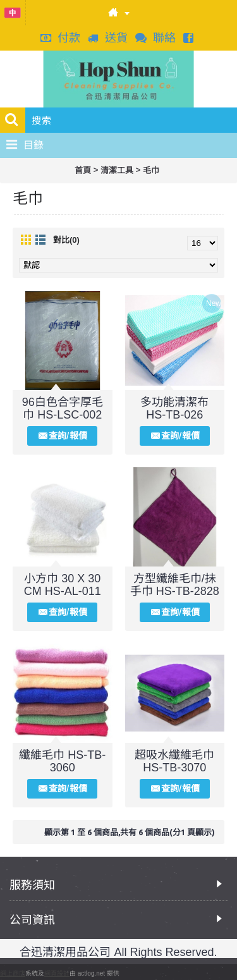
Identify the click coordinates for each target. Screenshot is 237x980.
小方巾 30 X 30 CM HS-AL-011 (63, 585)
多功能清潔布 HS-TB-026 (174, 408)
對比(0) (66, 240)
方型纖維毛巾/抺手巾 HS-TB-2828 (175, 585)
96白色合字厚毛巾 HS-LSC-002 (63, 408)
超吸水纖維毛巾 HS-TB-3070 (174, 761)
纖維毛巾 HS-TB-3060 (62, 761)
